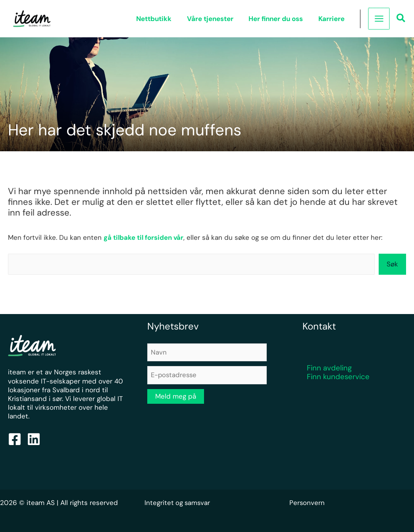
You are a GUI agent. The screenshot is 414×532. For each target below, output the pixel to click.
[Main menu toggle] (379, 19)
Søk (392, 264)
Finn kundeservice (338, 377)
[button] (401, 19)
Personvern (307, 503)
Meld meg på (176, 397)
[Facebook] (15, 439)
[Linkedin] (34, 439)
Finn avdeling (329, 368)
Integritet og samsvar (178, 503)
